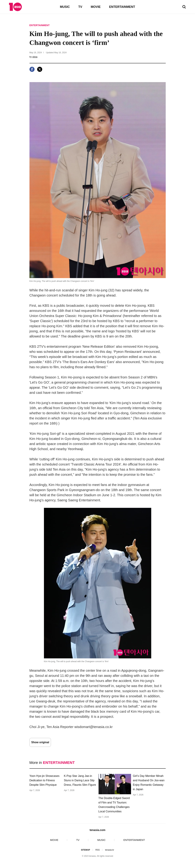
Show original (40, 742)
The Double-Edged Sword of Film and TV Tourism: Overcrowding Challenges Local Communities (114, 805)
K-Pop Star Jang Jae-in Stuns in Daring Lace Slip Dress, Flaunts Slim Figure (80, 780)
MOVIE (96, 7)
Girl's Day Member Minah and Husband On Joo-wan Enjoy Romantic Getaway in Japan (149, 783)
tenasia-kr (110, 850)
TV (80, 7)
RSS (97, 850)
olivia (35, 57)
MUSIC (65, 7)
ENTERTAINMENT (122, 7)
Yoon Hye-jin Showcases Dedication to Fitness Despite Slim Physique (44, 780)
